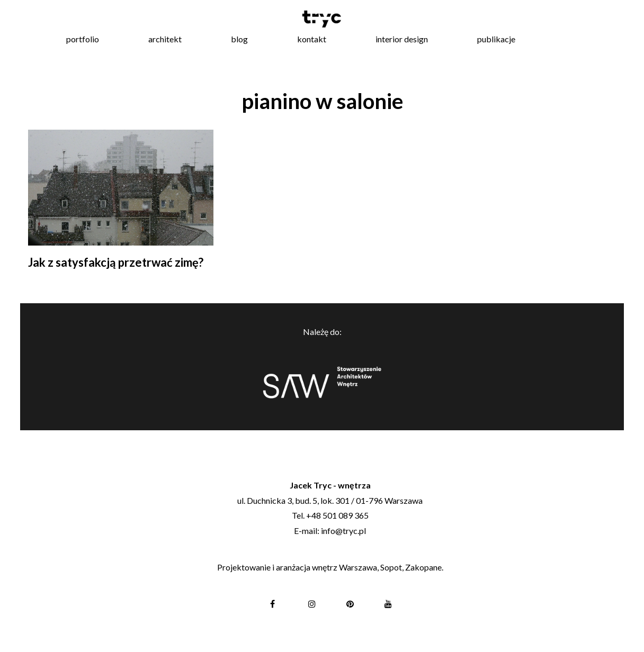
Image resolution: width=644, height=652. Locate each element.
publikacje (496, 39)
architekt (165, 39)
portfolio (83, 39)
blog (239, 39)
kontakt (312, 39)
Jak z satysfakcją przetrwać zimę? (116, 262)
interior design (402, 39)
